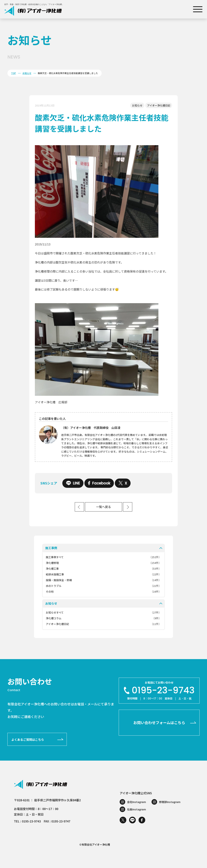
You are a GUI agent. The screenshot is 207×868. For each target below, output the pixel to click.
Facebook (99, 483)
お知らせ (27, 73)
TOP (14, 73)
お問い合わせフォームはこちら (159, 723)
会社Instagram (137, 802)
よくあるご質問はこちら (28, 739)
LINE (73, 483)
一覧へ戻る (103, 507)
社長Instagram (137, 809)
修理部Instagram (170, 802)
